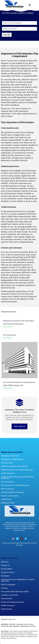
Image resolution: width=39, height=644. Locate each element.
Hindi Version (6, 609)
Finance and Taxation (10, 496)
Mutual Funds (7, 599)
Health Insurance (8, 473)
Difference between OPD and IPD (14, 466)
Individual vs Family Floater (12, 459)
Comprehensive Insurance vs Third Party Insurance (17, 478)
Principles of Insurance (10, 456)
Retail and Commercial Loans (13, 602)
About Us (5, 562)
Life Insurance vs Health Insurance (15, 485)
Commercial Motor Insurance (13, 492)
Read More (8, 327)
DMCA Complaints (8, 585)
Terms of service (8, 572)
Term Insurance (7, 482)
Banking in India (8, 503)
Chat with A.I (20, 426)
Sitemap (4, 588)
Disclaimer (5, 576)
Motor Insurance (8, 489)
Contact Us (5, 565)
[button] (30, 5)
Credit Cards (6, 499)
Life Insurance (10, 335)
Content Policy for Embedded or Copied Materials (18, 580)
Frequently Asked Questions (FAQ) (15, 592)
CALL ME (7, 35)
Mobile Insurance (8, 606)
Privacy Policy (7, 569)
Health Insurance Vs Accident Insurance (17, 470)
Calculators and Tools (10, 595)
